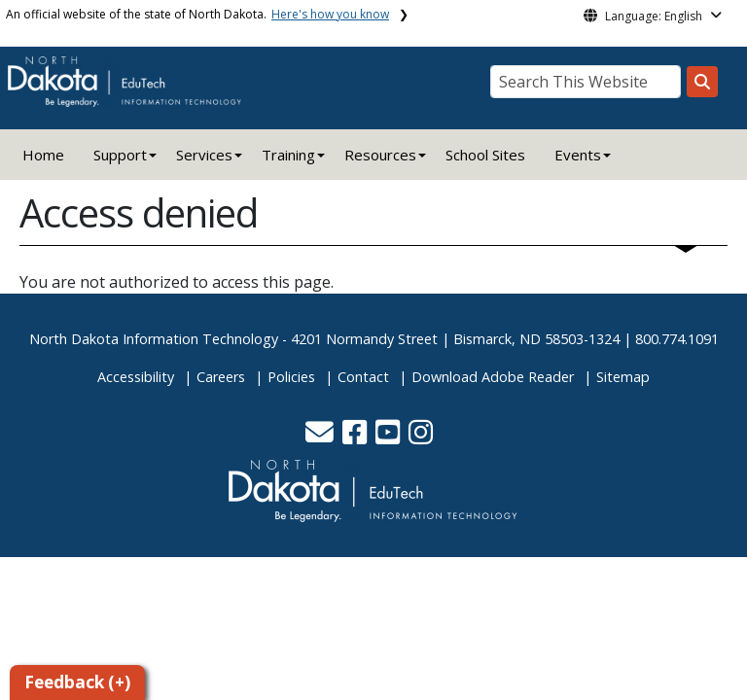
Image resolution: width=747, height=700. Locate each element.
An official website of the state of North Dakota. (197, 14)
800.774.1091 (677, 339)
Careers (221, 377)
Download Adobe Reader (493, 377)
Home (43, 155)
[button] (321, 437)
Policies (291, 377)
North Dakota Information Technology (154, 339)
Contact (363, 377)
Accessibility (136, 377)
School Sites (485, 155)
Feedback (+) (77, 682)
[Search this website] (702, 82)
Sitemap (623, 377)
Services (204, 155)
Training (288, 155)
